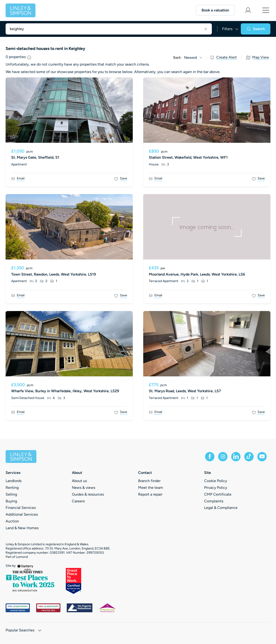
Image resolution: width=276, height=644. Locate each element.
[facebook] (210, 457)
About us (79, 481)
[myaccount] (248, 10)
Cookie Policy (216, 481)
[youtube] (262, 457)
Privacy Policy (216, 488)
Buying (11, 501)
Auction (12, 521)
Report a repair (150, 494)
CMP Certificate (218, 494)
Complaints (214, 501)
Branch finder (149, 481)
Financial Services (21, 508)
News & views (84, 488)
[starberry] (25, 566)
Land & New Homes (22, 528)
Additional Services (22, 514)
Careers (78, 501)
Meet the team (151, 488)
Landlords (14, 481)
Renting (12, 488)
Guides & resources (88, 494)
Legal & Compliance (221, 508)
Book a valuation (215, 10)
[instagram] (223, 457)
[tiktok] (249, 457)
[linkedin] (236, 457)
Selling (11, 494)
